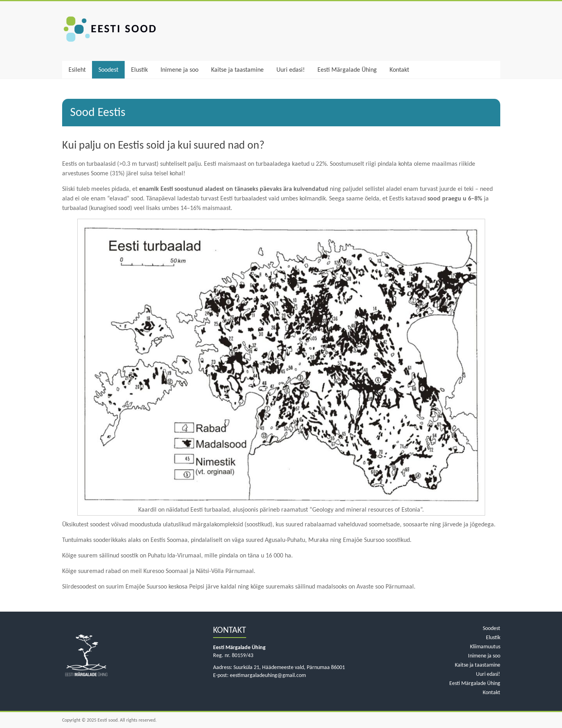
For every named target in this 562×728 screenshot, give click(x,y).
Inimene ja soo (179, 70)
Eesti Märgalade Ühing (347, 70)
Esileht (77, 70)
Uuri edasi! (291, 70)
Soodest (108, 70)
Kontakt (399, 70)
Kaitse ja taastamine (237, 70)
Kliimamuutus (485, 647)
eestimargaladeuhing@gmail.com (268, 675)
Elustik (139, 70)
